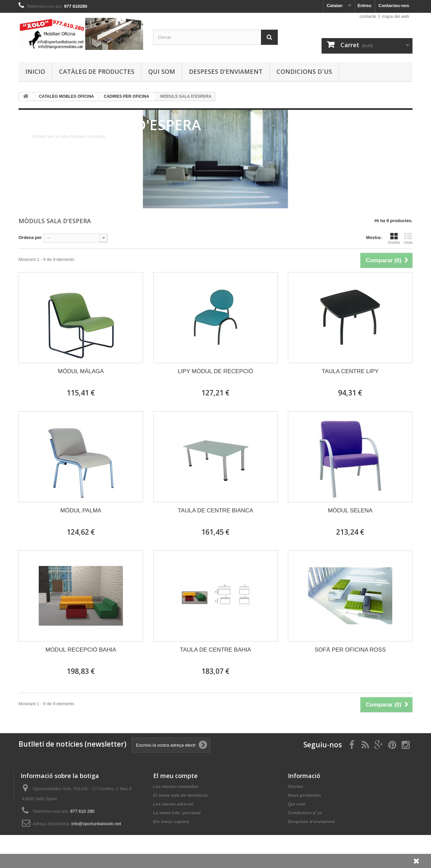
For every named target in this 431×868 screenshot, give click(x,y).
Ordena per (30, 237)
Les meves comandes (176, 787)
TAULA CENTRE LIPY (350, 371)
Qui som (162, 71)
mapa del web (395, 16)
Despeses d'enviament (226, 71)
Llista (408, 238)
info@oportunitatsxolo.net (96, 824)
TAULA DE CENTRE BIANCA (215, 511)
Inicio (35, 71)
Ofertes (296, 787)
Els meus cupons (171, 822)
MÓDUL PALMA (81, 511)
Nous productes (305, 795)
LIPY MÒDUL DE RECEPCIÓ (215, 371)
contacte (368, 16)
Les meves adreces (173, 804)
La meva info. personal (177, 813)
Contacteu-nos (394, 6)
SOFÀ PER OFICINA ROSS (350, 650)
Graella (394, 238)
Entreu (364, 6)
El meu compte (175, 776)
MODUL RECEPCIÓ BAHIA (81, 650)
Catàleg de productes (97, 71)
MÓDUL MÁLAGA (81, 371)
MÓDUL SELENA (350, 511)
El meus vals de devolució (180, 795)
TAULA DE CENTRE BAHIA (215, 650)
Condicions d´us (304, 71)
